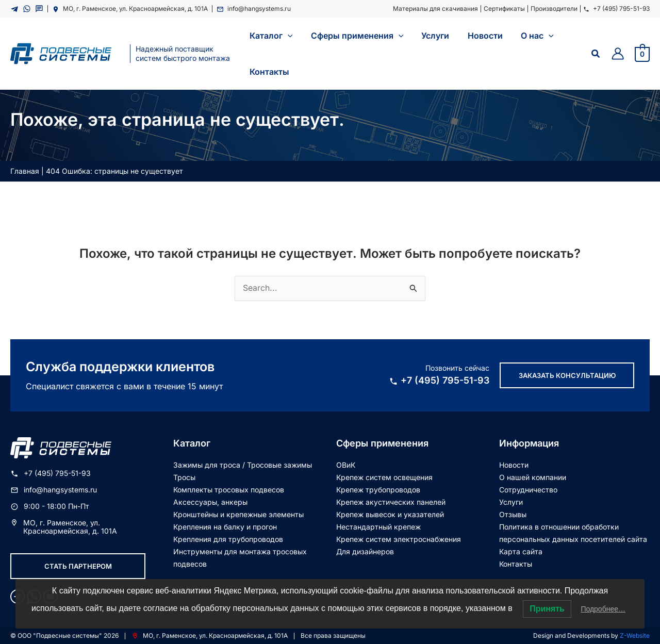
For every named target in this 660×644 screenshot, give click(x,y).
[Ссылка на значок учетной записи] (618, 54)
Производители (554, 9)
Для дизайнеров (365, 551)
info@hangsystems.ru (254, 9)
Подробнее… (603, 609)
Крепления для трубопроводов (228, 539)
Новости (514, 464)
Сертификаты (504, 9)
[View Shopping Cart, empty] (642, 54)
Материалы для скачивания (435, 9)
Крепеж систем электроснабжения (399, 539)
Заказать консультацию (567, 375)
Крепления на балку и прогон (225, 526)
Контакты (516, 563)
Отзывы (513, 514)
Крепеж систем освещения (384, 477)
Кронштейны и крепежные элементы (238, 514)
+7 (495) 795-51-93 (616, 9)
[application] (287, 36)
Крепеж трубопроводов (378, 489)
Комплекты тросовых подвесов (229, 489)
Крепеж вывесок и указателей (390, 514)
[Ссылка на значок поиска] (596, 54)
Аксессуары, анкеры (210, 501)
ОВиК (346, 464)
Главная (25, 171)
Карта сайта (521, 551)
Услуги (511, 501)
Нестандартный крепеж (378, 526)
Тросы (184, 477)
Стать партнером (78, 566)
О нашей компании (533, 477)
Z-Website (635, 635)
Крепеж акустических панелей (391, 501)
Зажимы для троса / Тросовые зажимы (243, 464)
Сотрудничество (528, 489)
